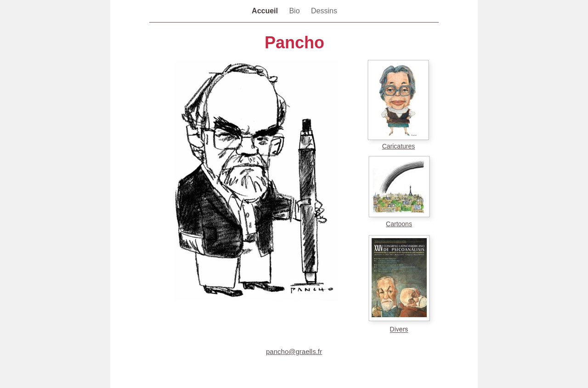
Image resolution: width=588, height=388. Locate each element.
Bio (295, 11)
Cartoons (399, 224)
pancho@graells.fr (294, 351)
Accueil (266, 11)
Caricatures (399, 146)
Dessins (324, 11)
